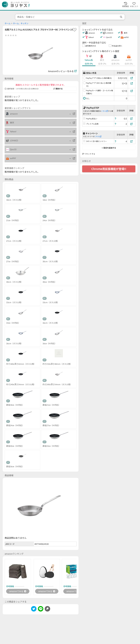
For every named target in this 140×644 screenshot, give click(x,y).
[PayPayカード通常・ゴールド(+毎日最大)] (132, 91)
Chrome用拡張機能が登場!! (109, 169)
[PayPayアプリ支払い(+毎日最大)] (132, 78)
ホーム (8, 23)
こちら (104, 111)
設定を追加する (109, 148)
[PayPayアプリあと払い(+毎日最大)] (132, 83)
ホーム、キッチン (21, 23)
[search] (121, 17)
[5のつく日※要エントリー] (132, 141)
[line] (41, 609)
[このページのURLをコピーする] (47, 609)
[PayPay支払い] (132, 119)
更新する (58, 89)
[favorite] (75, 30)
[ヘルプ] (116, 119)
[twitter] (34, 609)
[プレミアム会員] (132, 124)
